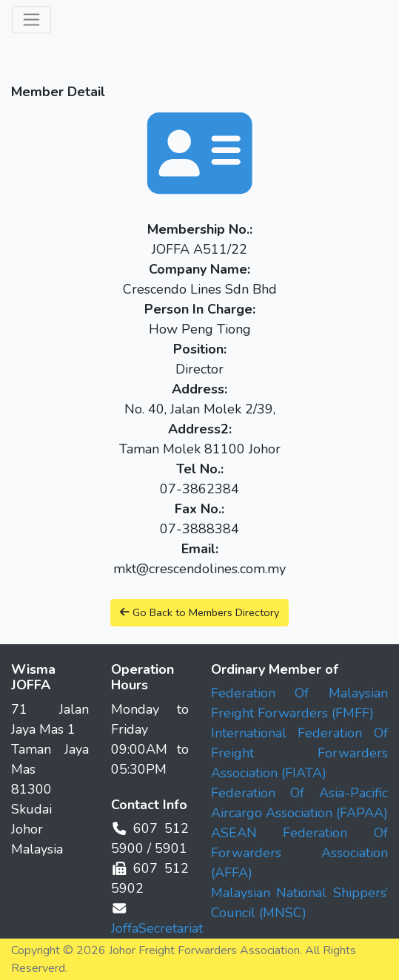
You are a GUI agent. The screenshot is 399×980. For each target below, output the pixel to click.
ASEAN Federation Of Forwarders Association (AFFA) (300, 853)
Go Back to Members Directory (199, 612)
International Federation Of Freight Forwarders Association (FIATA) (300, 753)
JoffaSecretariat (157, 928)
